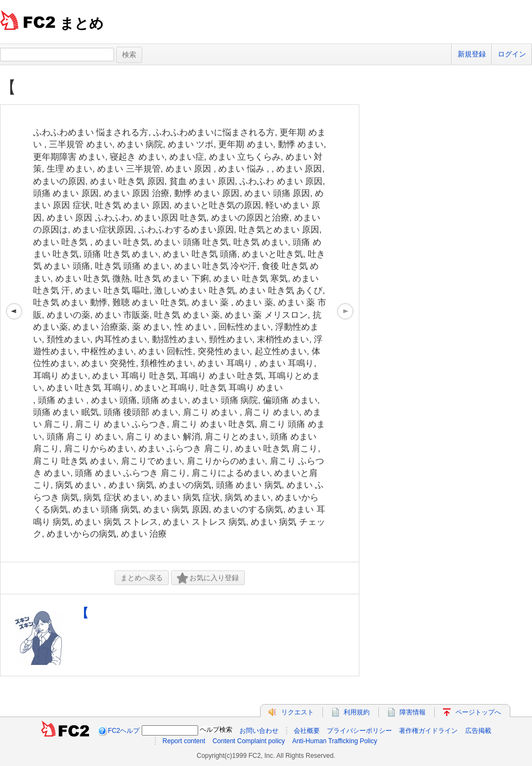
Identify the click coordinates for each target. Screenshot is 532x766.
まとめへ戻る (142, 578)
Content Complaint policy (248, 741)
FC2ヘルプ (124, 731)
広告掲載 (478, 731)
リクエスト (297, 712)
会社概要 (307, 731)
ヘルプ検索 (216, 730)
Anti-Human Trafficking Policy (335, 741)
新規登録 (472, 54)
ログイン (512, 54)
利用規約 (357, 712)
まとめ (82, 23)
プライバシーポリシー (359, 731)
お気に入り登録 (208, 578)
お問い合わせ (259, 731)
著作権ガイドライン (428, 731)
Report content (184, 741)
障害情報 (413, 712)
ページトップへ (478, 712)
